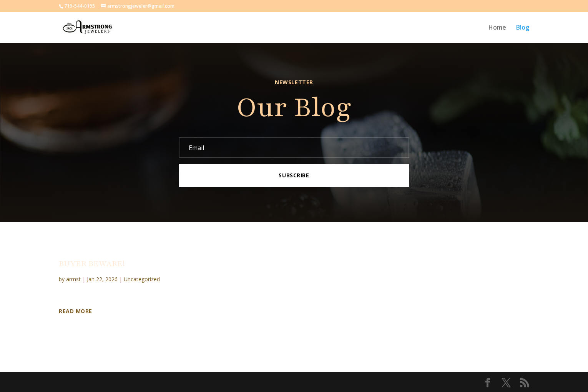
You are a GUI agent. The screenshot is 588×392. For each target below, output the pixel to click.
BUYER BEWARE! (92, 264)
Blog (523, 28)
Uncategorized (142, 279)
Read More (76, 311)
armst (73, 279)
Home (497, 28)
